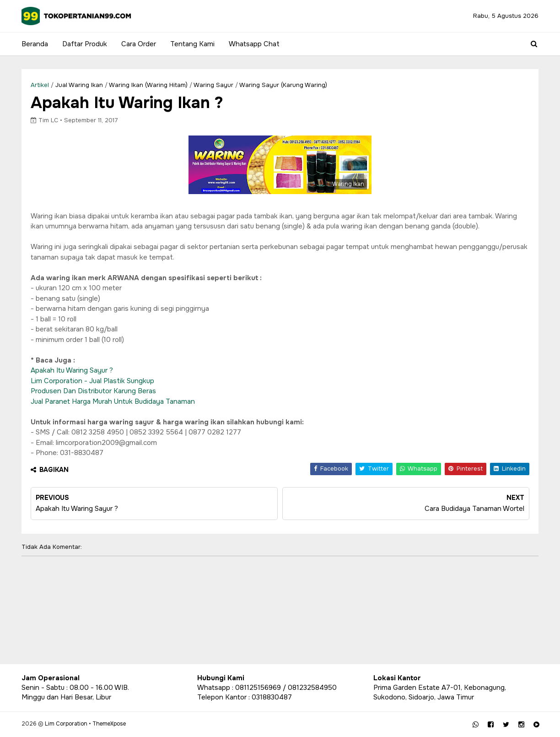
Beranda (35, 44)
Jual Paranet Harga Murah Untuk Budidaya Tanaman (113, 401)
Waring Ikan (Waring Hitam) (148, 85)
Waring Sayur (213, 85)
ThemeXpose (109, 724)
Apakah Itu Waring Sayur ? (72, 370)
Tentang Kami (192, 44)
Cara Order (139, 44)
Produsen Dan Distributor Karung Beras (93, 391)
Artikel (40, 85)
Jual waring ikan (79, 85)
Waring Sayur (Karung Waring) (283, 85)
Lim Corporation (66, 724)
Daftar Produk (85, 44)
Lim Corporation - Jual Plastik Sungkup (92, 381)
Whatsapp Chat (254, 44)
